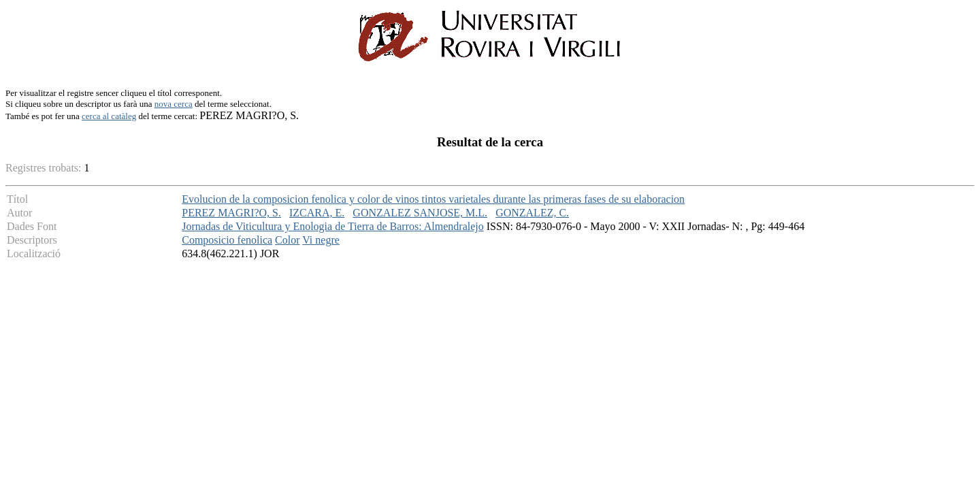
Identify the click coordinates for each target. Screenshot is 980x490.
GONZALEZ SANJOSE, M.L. (420, 213)
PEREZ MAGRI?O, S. (231, 213)
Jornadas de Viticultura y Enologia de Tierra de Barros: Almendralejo (333, 226)
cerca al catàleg (109, 116)
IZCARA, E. (317, 213)
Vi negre (321, 240)
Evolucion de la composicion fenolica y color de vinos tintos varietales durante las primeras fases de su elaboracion (433, 199)
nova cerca (174, 104)
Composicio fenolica (227, 240)
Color (287, 240)
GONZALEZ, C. (532, 213)
